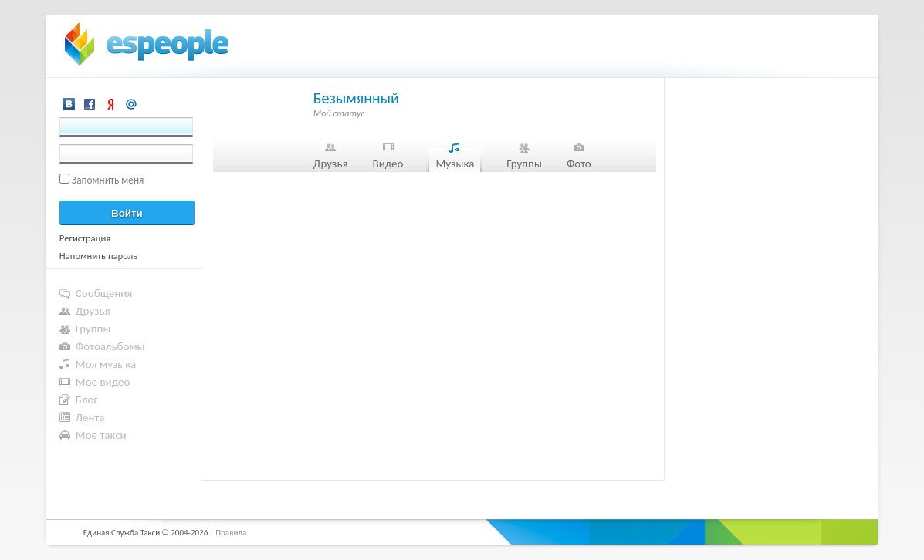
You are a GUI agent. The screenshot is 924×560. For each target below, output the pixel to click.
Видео (388, 164)
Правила (231, 533)
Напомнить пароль (98, 256)
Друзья (331, 164)
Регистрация (85, 238)
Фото (579, 164)
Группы (524, 164)
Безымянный (356, 98)
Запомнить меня (108, 180)
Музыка (455, 164)
